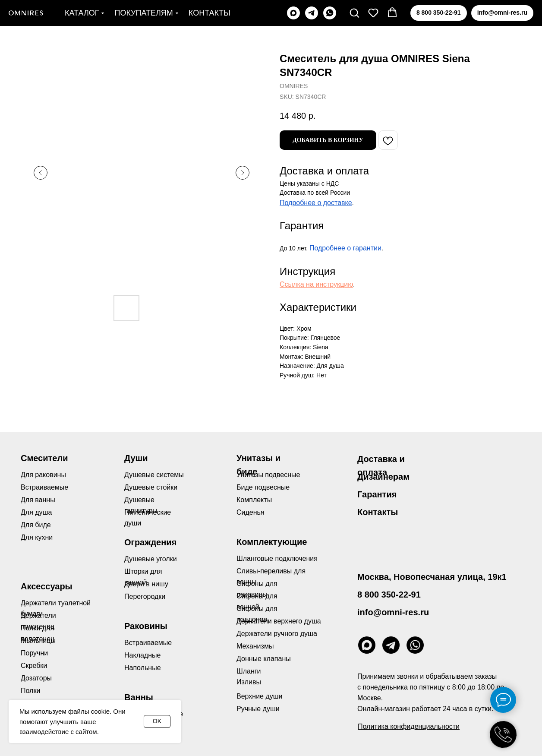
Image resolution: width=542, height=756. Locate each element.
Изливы (249, 682)
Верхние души (260, 696)
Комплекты (254, 500)
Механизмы (255, 646)
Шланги (249, 671)
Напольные (143, 668)
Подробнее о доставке (316, 203)
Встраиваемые (148, 643)
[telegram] (312, 13)
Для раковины (43, 475)
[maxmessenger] (293, 13)
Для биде (36, 525)
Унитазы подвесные (268, 475)
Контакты (210, 13)
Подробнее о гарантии (345, 248)
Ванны (139, 697)
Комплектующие (272, 542)
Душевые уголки (151, 559)
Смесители (44, 458)
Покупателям (143, 13)
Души (136, 458)
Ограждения (150, 542)
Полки (30, 691)
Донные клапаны (264, 659)
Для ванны (38, 500)
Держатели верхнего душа (279, 621)
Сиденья (251, 512)
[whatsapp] (330, 13)
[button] (354, 13)
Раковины (146, 626)
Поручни (34, 653)
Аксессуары (47, 586)
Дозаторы (36, 678)
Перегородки (145, 596)
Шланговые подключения (277, 558)
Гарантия (377, 494)
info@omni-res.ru (393, 612)
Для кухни (37, 537)
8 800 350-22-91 (389, 595)
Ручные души (258, 709)
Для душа (36, 512)
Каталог (82, 13)
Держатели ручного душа (277, 634)
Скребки (34, 666)
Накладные (142, 655)
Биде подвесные (263, 487)
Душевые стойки (151, 487)
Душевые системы (154, 475)
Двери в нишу (146, 584)
